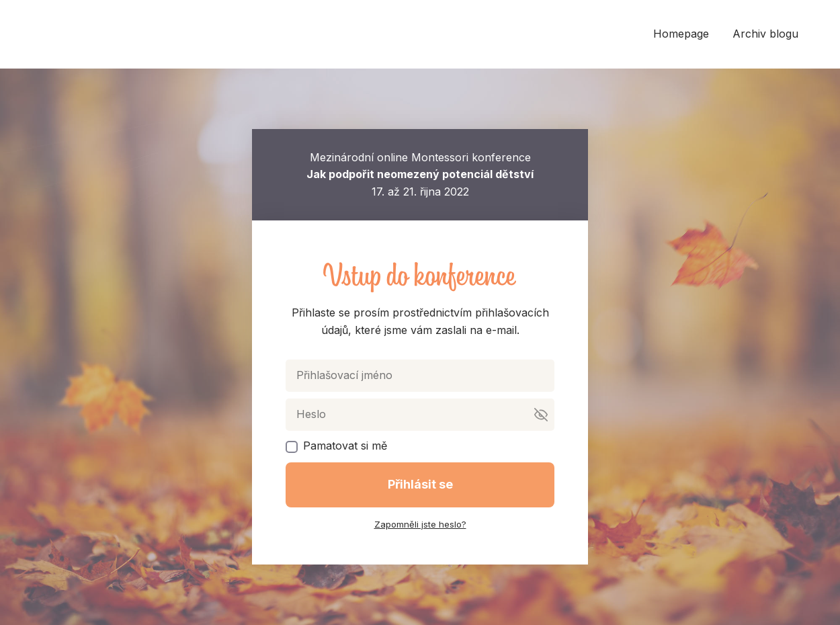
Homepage (681, 34)
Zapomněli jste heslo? (420, 524)
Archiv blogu (765, 34)
